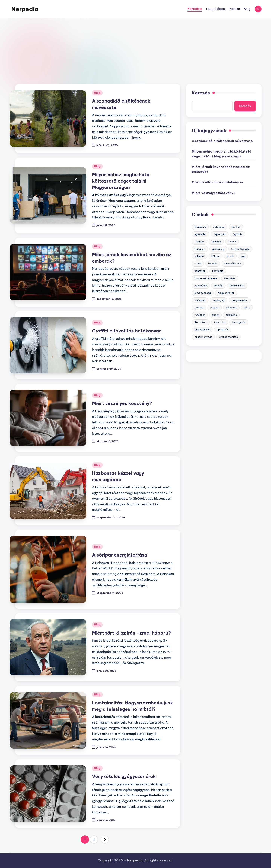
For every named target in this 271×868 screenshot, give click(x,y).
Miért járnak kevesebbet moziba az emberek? (221, 169)
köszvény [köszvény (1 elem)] (230, 278)
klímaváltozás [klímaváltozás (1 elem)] (233, 264)
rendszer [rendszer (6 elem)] (200, 315)
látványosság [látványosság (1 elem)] (203, 293)
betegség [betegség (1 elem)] (219, 227)
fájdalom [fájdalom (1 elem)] (200, 249)
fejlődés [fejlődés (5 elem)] (238, 234)
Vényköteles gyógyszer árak (124, 776)
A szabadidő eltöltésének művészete (222, 141)
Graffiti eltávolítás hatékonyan (127, 331)
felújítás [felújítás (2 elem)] (216, 242)
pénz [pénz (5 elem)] (247, 307)
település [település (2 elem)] (231, 315)
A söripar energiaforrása (120, 555)
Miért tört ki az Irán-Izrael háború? (131, 633)
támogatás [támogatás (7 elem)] (239, 322)
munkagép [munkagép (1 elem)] (219, 300)
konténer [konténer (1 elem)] (200, 271)
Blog (97, 93)
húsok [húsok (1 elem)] (230, 256)
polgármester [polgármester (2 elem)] (240, 300)
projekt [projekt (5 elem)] (215, 307)
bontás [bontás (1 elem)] (236, 227)
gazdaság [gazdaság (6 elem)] (218, 249)
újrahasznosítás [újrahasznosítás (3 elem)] (228, 337)
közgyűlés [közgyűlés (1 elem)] (201, 286)
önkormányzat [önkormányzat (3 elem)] (203, 337)
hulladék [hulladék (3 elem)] (199, 256)
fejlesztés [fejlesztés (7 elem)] (220, 234)
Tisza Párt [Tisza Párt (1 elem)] (201, 322)
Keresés (201, 93)
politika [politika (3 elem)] (199, 307)
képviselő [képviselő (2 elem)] (218, 271)
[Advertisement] (135, 46)
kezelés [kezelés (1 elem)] (213, 264)
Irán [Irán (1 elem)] (243, 256)
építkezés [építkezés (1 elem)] (223, 329)
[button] (105, 839)
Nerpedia (25, 9)
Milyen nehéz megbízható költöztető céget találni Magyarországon (121, 181)
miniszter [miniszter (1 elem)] (200, 300)
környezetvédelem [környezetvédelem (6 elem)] (206, 278)
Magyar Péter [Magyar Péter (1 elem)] (226, 293)
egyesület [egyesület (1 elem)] (201, 234)
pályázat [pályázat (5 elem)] (231, 307)
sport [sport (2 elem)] (215, 315)
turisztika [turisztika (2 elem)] (220, 322)
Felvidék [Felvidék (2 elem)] (199, 242)
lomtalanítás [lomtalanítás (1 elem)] (237, 286)
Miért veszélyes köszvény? (122, 403)
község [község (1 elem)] (218, 286)
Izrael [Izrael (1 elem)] (198, 264)
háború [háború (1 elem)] (215, 256)
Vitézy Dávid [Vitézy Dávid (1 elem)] (202, 329)
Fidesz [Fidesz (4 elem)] (232, 242)
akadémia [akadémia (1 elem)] (200, 227)
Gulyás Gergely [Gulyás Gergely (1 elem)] (240, 249)
